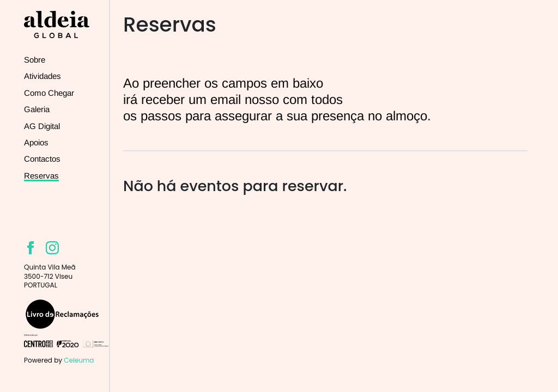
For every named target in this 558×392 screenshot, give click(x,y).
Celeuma (79, 360)
